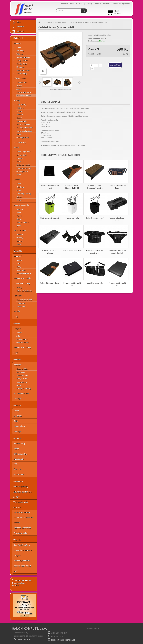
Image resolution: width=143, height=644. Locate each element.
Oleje (16, 353)
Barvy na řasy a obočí (24, 300)
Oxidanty (20, 238)
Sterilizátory (21, 372)
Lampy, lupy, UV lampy (22, 384)
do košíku (115, 65)
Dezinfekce (18, 481)
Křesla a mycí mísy (23, 152)
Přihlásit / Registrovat (122, 4)
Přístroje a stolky (21, 533)
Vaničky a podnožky (24, 388)
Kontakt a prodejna (103, 4)
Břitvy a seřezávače (24, 92)
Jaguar (19, 89)
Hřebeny (20, 115)
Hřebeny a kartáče (23, 165)
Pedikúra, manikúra (22, 561)
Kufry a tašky (21, 105)
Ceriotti (17, 180)
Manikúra (17, 405)
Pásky (16, 449)
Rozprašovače (22, 121)
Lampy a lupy (21, 270)
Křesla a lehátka (22, 369)
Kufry (16, 316)
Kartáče (19, 118)
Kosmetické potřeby (22, 283)
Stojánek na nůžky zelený (50, 218)
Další (79, 82)
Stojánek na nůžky (72, 218)
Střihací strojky (22, 74)
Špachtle (17, 469)
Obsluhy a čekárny (23, 57)
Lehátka (19, 260)
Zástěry (19, 111)
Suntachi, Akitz (22, 83)
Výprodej (18, 31)
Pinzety (19, 288)
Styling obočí (21, 306)
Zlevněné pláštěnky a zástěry (22, 494)
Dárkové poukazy (21, 487)
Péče (16, 464)
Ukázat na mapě (23, 639)
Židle (18, 264)
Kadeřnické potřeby (22, 545)
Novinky (18, 27)
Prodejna (16, 585)
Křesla (19, 47)
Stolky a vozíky (22, 61)
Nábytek (17, 329)
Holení (19, 175)
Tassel (19, 212)
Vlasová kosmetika (21, 205)
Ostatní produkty (22, 138)
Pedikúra (17, 359)
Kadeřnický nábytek (22, 512)
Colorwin (20, 241)
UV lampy (18, 416)
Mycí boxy (20, 51)
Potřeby (17, 100)
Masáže (17, 323)
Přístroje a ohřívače (24, 273)
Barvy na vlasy (20, 230)
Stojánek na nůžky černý (95, 218)
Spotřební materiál (21, 393)
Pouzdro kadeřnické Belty (72, 250)
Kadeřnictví (18, 38)
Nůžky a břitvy (19, 78)
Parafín (17, 311)
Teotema (20, 209)
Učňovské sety (20, 142)
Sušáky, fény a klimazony (22, 65)
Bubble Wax (19, 474)
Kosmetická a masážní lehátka (23, 520)
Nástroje (17, 398)
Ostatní (19, 86)
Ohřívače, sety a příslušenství (20, 456)
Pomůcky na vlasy (23, 124)
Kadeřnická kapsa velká (95, 283)
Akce (17, 22)
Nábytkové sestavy (23, 70)
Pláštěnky (20, 108)
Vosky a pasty (19, 443)
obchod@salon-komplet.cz (63, 640)
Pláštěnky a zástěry (24, 168)
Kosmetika (18, 251)
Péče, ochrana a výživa (22, 224)
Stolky (19, 190)
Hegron (19, 219)
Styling (19, 216)
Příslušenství (21, 303)
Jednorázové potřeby (24, 131)
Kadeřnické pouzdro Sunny (50, 283)
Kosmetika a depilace (23, 550)
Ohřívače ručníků (23, 343)
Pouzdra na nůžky (23, 96)
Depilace (17, 438)
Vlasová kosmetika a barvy (22, 568)
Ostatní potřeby (22, 171)
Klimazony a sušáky (24, 194)
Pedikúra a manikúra (22, 528)
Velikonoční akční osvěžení (21, 505)
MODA (19, 200)
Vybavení (17, 43)
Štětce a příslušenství (24, 291)
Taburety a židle (22, 375)
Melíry (19, 244)
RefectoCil (18, 296)
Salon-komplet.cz (93, 628)
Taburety (20, 54)
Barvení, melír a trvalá (24, 128)
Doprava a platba (67, 4)
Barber (16, 148)
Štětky (19, 134)
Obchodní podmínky (84, 4)
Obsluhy (19, 197)
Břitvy (19, 162)
